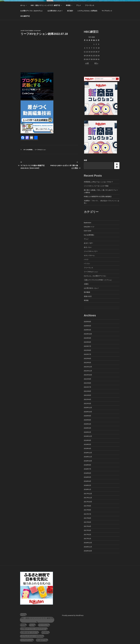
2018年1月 (88, 489)
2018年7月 (88, 469)
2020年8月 (88, 420)
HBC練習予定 (25, 16)
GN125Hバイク (89, 227)
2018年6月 (88, 473)
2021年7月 (88, 387)
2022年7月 (88, 354)
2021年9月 (88, 379)
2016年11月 (88, 547)
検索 (85, 160)
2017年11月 (88, 498)
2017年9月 (88, 506)
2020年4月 (88, 424)
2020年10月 (88, 412)
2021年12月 (88, 367)
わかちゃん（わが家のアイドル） (95, 276)
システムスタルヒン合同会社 (87, 11)
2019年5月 (88, 444)
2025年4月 (88, 330)
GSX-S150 (88, 231)
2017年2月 (88, 535)
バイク (86, 259)
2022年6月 (88, 359)
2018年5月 (88, 477)
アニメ (79, 5)
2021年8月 (88, 383)
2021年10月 (88, 375)
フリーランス (90, 5)
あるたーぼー (88, 243)
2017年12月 (88, 494)
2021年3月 (88, 403)
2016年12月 (88, 543)
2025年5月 (88, 326)
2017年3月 (88, 530)
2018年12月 (88, 453)
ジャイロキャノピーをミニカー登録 (96, 186)
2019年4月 (88, 448)
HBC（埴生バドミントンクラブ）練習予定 (46, 5)
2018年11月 (88, 457)
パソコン (87, 263)
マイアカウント (107, 11)
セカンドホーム (89, 255)
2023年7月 (88, 346)
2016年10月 (88, 551)
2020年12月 (88, 408)
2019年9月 (88, 440)
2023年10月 (88, 334)
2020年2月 (88, 432)
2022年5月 (88, 363)
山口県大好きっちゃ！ (55, 11)
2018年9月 (88, 465)
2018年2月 (88, 485)
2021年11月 (88, 371)
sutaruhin (37, 31)
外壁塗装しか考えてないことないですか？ (98, 182)
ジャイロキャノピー (91, 251)
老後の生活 (88, 296)
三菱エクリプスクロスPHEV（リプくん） (98, 280)
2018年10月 (88, 461)
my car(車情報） (29, 150)
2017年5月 (88, 522)
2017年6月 (88, 518)
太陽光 (86, 284)
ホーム (24, 5)
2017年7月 (88, 514)
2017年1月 (88, 539)
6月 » (96, 63)
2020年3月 (88, 428)
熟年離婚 (87, 292)
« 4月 (87, 63)
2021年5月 (88, 395)
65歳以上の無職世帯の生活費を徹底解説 (98, 196)
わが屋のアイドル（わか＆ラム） (32, 11)
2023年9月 (88, 338)
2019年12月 (88, 436)
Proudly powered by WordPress (73, 615)
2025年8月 (88, 322)
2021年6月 (88, 391)
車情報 (69, 5)
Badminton (88, 223)
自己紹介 (70, 11)
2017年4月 (88, 526)
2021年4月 (88, 399)
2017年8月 (88, 510)
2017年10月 (88, 502)
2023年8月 (88, 342)
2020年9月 (88, 416)
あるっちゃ (88, 247)
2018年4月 (88, 481)
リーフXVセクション (40, 150)
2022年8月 (88, 350)
